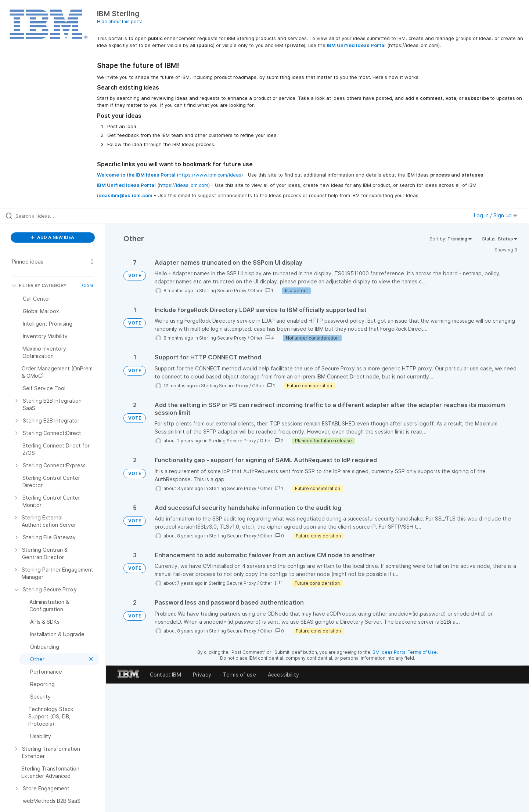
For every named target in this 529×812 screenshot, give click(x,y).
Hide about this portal (120, 21)
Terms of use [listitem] (240, 675)
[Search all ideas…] (62, 216)
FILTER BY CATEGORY (39, 285)
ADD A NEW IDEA (53, 237)
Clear (88, 285)
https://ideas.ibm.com (184, 185)
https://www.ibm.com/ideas (210, 175)
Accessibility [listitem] (283, 675)
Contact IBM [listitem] (165, 675)
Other (256, 291)
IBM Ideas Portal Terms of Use (404, 652)
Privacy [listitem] (202, 675)
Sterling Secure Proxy (223, 291)
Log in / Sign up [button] (496, 215)
